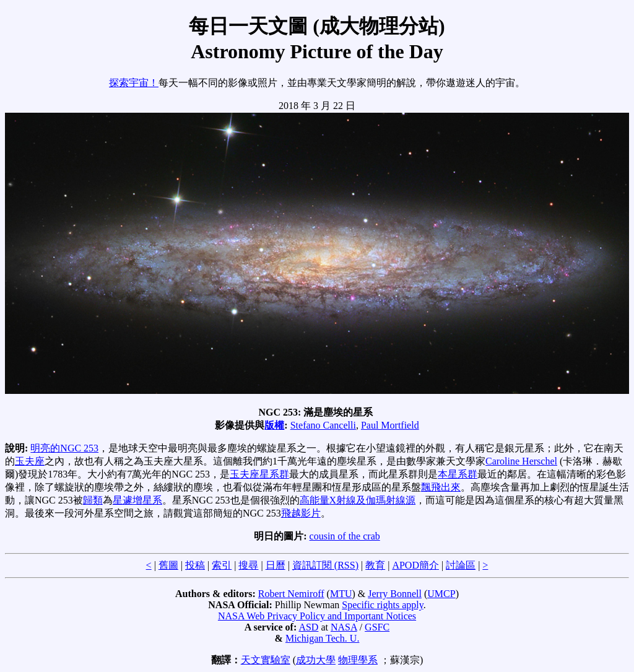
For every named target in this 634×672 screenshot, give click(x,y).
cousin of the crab (345, 536)
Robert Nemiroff (291, 594)
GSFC (377, 627)
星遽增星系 (137, 500)
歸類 (93, 500)
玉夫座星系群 (259, 474)
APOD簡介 (415, 565)
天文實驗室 (266, 660)
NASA (344, 627)
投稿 (195, 565)
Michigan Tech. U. (322, 638)
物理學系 (358, 660)
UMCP (441, 594)
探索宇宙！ (134, 83)
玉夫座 (30, 461)
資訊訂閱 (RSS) (325, 565)
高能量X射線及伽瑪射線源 (358, 500)
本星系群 (458, 474)
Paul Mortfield (390, 425)
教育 (375, 565)
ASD (308, 627)
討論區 (461, 565)
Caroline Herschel (521, 461)
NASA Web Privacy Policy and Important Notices (317, 616)
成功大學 (316, 660)
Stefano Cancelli (323, 425)
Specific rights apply (382, 605)
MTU (341, 594)
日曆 (276, 565)
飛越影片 (301, 513)
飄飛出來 (441, 487)
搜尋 (248, 565)
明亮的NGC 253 (64, 448)
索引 (222, 565)
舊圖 (168, 565)
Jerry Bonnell (395, 594)
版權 (274, 425)
